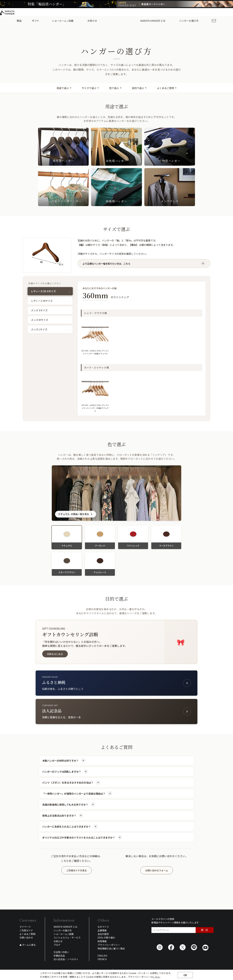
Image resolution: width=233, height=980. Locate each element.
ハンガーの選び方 (187, 21)
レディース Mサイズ (42, 301)
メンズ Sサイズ (39, 310)
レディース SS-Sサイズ (43, 291)
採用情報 (195, 12)
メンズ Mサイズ (39, 320)
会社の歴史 (103, 934)
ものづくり (103, 927)
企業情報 (102, 930)
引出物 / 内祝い (61, 952)
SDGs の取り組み (106, 937)
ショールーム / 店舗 (65, 21)
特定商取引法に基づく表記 (111, 948)
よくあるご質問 (167, 88)
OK (185, 977)
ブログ (57, 945)
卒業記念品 (59, 956)
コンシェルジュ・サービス (67, 937)
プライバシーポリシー (109, 945)
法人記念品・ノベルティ (66, 959)
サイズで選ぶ (90, 88)
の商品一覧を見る (76, 514)
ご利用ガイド (180, 12)
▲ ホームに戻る (28, 945)
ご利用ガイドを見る (77, 870)
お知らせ (92, 21)
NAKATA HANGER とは (65, 927)
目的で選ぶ (139, 88)
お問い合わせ (26, 937)
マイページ (25, 927)
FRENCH (102, 959)
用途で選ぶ (64, 88)
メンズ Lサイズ (39, 329)
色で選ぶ (115, 88)
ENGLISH (208, 12)
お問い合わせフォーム (157, 870)
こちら (156, 978)
